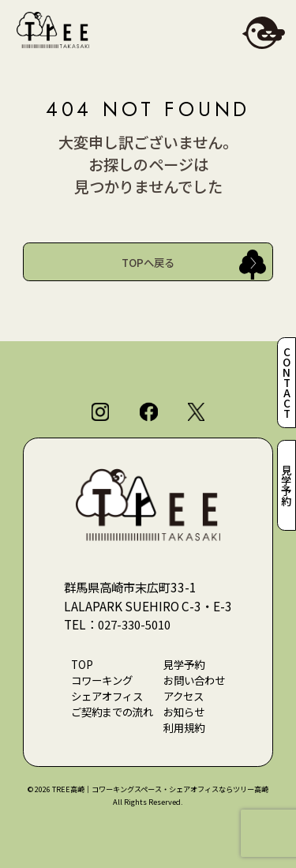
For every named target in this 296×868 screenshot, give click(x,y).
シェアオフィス (107, 696)
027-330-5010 (138, 624)
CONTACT (287, 383)
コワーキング (102, 680)
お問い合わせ (194, 680)
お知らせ (184, 712)
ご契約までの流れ (112, 712)
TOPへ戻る (148, 262)
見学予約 (287, 485)
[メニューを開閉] (263, 33)
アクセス (184, 696)
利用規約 (184, 727)
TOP (82, 664)
